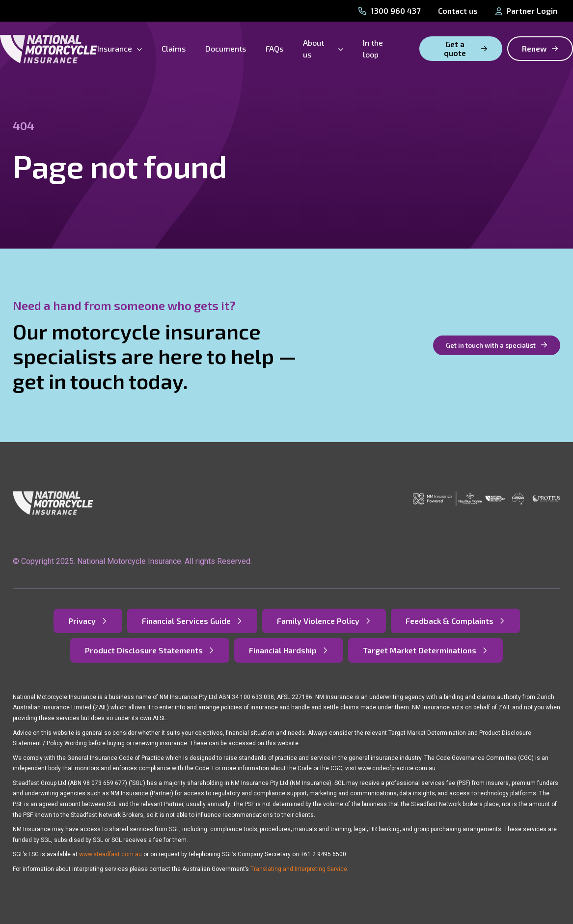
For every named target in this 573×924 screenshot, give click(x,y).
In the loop (373, 48)
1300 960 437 (389, 11)
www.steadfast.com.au (110, 854)
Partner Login (526, 11)
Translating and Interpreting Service (299, 869)
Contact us (458, 11)
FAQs (274, 48)
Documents (226, 48)
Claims (174, 48)
